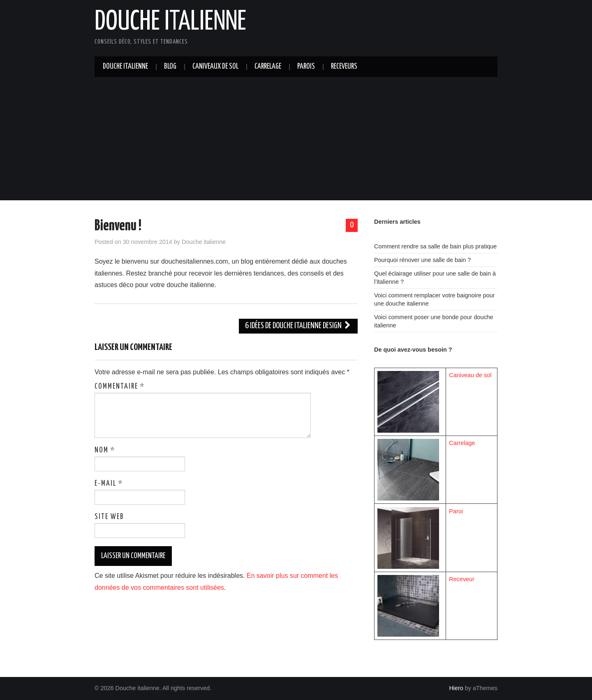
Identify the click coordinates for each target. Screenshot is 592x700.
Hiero (456, 688)
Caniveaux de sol (215, 67)
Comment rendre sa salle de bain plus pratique (435, 246)
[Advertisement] (296, 139)
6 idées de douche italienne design (298, 326)
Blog (170, 67)
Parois (306, 67)
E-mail (109, 484)
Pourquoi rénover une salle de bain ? (422, 260)
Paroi (456, 511)
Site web (109, 517)
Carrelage (268, 67)
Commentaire (120, 387)
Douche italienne (170, 22)
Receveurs (344, 67)
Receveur (462, 579)
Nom (105, 450)
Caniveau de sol (470, 375)
